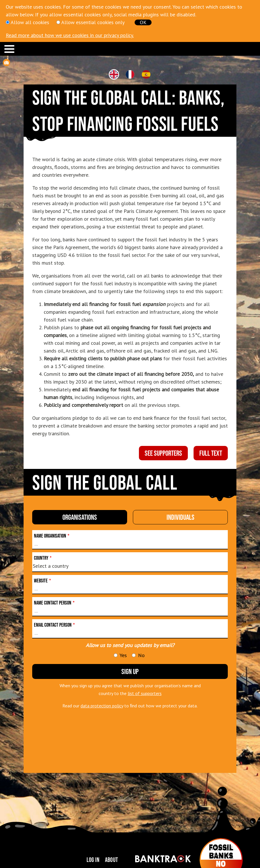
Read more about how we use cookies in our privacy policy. (70, 35)
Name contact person (53, 603)
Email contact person (53, 625)
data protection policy (102, 706)
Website (41, 581)
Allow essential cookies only (93, 22)
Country (41, 558)
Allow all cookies (30, 22)
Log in (93, 860)
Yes (123, 655)
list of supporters (145, 693)
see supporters (163, 453)
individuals (180, 517)
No (141, 655)
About (111, 860)
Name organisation (50, 536)
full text (211, 453)
